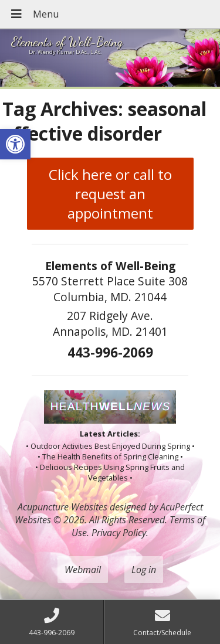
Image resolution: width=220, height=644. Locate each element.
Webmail (83, 570)
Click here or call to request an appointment (110, 194)
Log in (144, 570)
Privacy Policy (119, 533)
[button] (15, 144)
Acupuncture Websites (62, 507)
